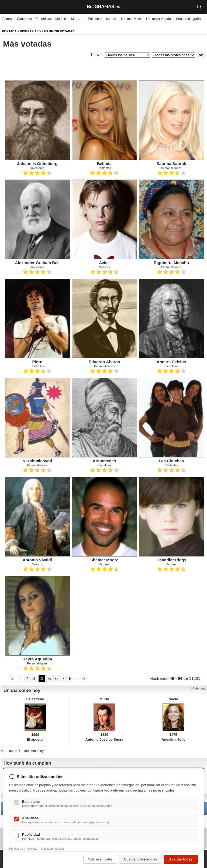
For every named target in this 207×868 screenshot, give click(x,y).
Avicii (104, 263)
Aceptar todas (181, 859)
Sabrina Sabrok (171, 164)
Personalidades (171, 168)
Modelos (61, 19)
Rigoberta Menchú (171, 263)
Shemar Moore (104, 560)
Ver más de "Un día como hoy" (23, 751)
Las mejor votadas (159, 19)
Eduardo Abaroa (104, 362)
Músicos (104, 267)
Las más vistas (132, 19)
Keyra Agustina (37, 659)
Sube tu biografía (188, 19)
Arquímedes (104, 461)
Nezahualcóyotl (37, 461)
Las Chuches (171, 461)
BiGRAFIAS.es (103, 7)
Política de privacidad (23, 849)
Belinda (104, 164)
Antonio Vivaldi (37, 560)
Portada (9, 31)
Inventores (37, 168)
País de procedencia (103, 19)
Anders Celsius (171, 362)
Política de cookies (52, 849)
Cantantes (24, 19)
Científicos (171, 366)
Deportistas (44, 19)
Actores (8, 19)
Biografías (29, 31)
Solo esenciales (100, 859)
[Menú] (8, 7)
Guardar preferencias (140, 859)
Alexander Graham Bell (37, 263)
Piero (37, 362)
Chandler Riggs (171, 560)
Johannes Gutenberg (37, 164)
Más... (76, 19)
